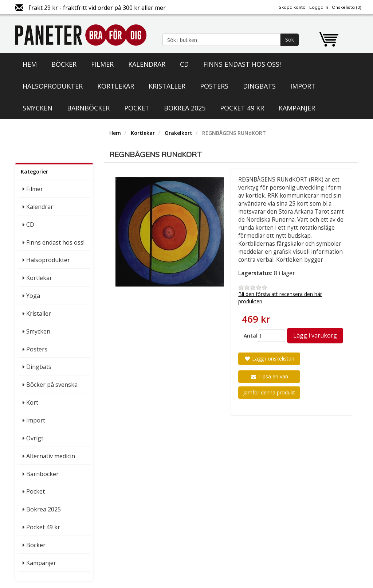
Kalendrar (147, 64)
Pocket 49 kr (242, 108)
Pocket (137, 108)
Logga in (319, 7)
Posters (214, 86)
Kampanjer (297, 108)
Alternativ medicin (51, 456)
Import (303, 86)
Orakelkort (178, 133)
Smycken (38, 108)
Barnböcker (88, 108)
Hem (30, 64)
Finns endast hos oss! (242, 64)
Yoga (33, 296)
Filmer (102, 64)
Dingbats (259, 86)
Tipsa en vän (269, 376)
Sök (290, 40)
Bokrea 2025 (185, 108)
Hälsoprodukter (53, 86)
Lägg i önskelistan (269, 359)
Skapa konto (292, 7)
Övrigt (35, 438)
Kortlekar (116, 86)
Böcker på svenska (52, 385)
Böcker (64, 64)
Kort (32, 402)
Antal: (248, 336)
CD (184, 64)
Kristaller (167, 86)
